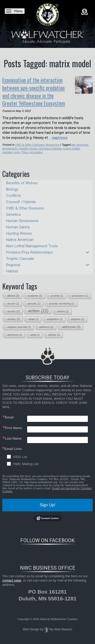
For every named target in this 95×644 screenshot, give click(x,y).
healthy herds (27, 147)
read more (60, 136)
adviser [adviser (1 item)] (54, 333)
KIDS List (20, 455)
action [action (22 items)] (38, 309)
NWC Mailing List (26, 462)
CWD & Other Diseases (29, 143)
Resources (52, 143)
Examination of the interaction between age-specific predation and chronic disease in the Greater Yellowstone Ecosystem (44, 90)
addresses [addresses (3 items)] (71, 325)
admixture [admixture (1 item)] (15, 333)
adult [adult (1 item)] (35, 333)
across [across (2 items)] (13, 309)
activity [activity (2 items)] (14, 317)
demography (10, 147)
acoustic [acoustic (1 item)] (34, 302)
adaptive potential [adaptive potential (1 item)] (19, 325)
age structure (79, 143)
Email (9, 415)
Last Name (13, 436)
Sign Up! (48, 503)
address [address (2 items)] (46, 325)
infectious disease (49, 147)
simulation (23, 150)
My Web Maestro (61, 628)
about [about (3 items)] (13, 294)
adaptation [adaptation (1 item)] (55, 317)
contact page (12, 578)
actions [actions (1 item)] (63, 309)
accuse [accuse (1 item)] (13, 302)
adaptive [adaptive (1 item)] (78, 317)
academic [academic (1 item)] (35, 294)
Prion (12, 150)
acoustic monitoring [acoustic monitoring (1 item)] (62, 302)
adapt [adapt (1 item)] (33, 317)
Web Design (31, 628)
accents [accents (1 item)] (57, 294)
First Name (13, 426)
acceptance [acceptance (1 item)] (80, 294)
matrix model (70, 147)
